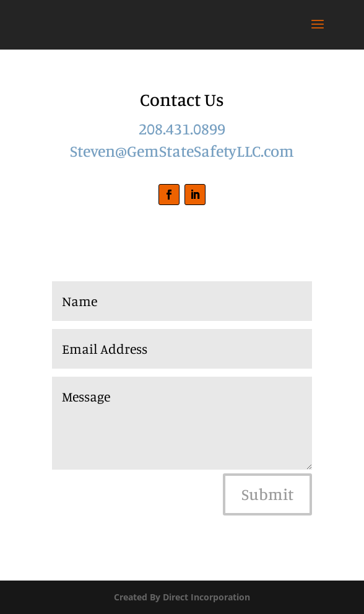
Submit (267, 494)
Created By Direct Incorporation (182, 597)
